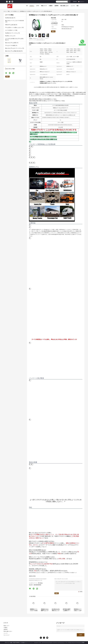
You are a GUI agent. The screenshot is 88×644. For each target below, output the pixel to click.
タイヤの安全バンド (15, 11)
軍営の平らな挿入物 (10, 25)
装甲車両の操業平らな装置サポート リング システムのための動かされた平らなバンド (67, 610)
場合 (78, 6)
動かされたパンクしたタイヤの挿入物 (14, 21)
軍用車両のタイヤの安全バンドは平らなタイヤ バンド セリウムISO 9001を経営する (78, 610)
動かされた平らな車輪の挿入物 (13, 51)
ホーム (5, 11)
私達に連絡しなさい (65, 6)
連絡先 (53, 31)
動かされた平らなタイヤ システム (14, 48)
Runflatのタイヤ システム (11, 33)
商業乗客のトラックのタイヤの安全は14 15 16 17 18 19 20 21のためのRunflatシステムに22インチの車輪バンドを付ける (34, 610)
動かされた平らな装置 (11, 43)
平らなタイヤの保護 (10, 45)
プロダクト (32, 6)
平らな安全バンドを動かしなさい (13, 27)
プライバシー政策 (8, 643)
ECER (83, 643)
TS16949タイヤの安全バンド (71, 573)
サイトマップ (6, 635)
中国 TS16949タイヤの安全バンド (20, 643)
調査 (69, 2)
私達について (44, 6)
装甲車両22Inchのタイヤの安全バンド (56, 573)
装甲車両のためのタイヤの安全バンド (39, 573)
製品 (9, 11)
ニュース (73, 6)
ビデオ (38, 6)
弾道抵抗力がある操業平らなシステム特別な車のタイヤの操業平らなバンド (45, 610)
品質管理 (56, 6)
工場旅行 (51, 6)
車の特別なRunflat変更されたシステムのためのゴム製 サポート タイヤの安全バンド (56, 610)
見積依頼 (75, 2)
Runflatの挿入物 (9, 18)
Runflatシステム (9, 36)
